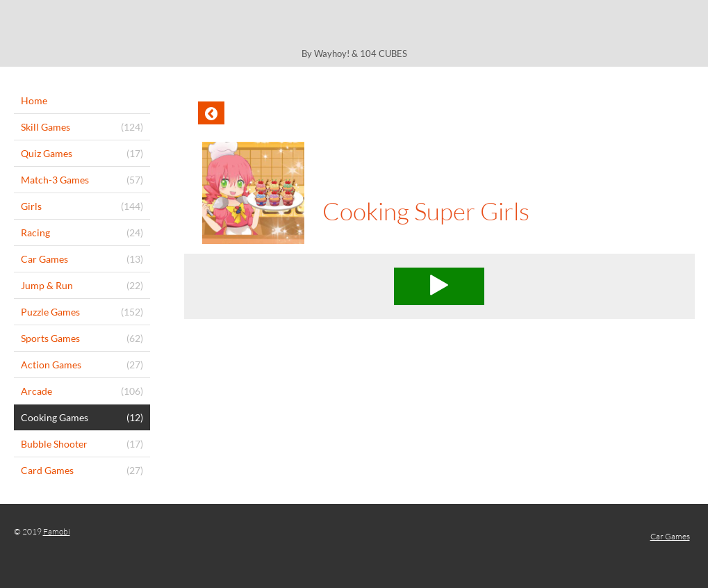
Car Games (670, 536)
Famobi (57, 531)
